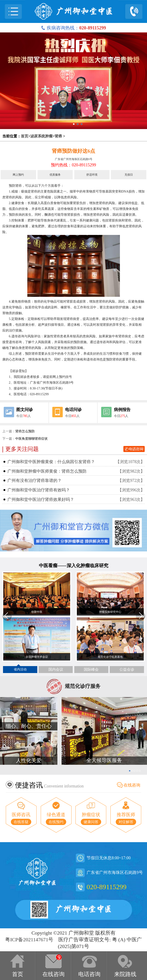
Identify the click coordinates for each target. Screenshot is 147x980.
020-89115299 (106, 887)
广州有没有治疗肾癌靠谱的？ (34, 481)
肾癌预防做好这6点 (73, 151)
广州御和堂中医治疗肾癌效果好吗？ (41, 499)
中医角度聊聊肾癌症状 (31, 439)
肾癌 (58, 136)
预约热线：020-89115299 (73, 165)
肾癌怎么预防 (25, 431)
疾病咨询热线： (73, 28)
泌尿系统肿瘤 (41, 136)
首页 (25, 136)
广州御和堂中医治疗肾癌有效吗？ (39, 490)
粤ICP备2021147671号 (29, 940)
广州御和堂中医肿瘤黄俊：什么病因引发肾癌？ (51, 462)
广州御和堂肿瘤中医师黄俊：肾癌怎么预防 (47, 471)
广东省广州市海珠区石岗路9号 (74, 159)
